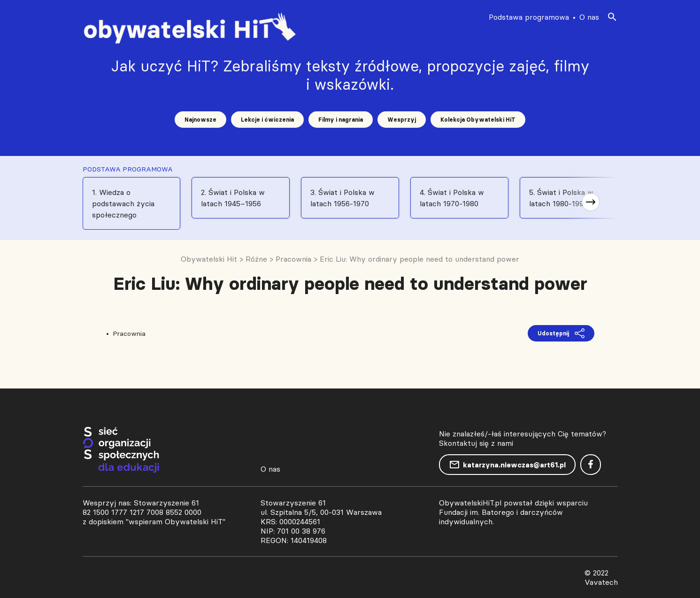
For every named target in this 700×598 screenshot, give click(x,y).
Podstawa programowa (529, 17)
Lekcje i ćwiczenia (267, 120)
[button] (591, 202)
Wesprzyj (402, 120)
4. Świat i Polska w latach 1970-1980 (452, 198)
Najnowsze (200, 120)
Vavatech (601, 582)
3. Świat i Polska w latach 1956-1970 (342, 198)
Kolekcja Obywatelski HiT (478, 120)
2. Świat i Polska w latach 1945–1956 (233, 198)
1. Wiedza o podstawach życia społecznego (123, 203)
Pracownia (129, 334)
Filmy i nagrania (341, 120)
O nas (589, 17)
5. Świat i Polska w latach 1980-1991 (561, 198)
